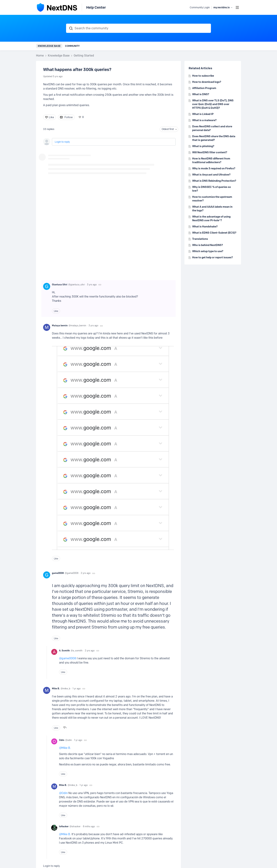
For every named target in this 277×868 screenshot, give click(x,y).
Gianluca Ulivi (60, 284)
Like (51, 117)
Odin (62, 740)
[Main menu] (237, 7)
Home (40, 56)
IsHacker (64, 826)
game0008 (58, 573)
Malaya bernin (60, 325)
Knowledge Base (49, 46)
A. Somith (64, 650)
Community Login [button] (200, 8)
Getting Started (84, 56)
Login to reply (62, 142)
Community (72, 46)
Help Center (96, 7)
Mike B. (56, 688)
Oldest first (168, 129)
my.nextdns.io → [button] (223, 8)
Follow (69, 117)
